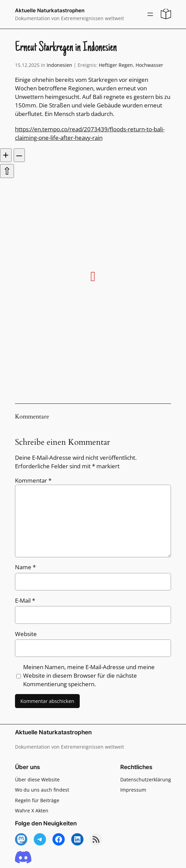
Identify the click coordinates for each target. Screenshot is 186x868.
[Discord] (23, 858)
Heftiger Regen (116, 65)
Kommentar (33, 480)
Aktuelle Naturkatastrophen (50, 10)
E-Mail (25, 600)
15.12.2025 (27, 65)
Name (25, 567)
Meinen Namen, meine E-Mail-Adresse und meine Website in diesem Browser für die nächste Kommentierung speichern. (89, 675)
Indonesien (59, 65)
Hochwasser (149, 65)
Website (26, 634)
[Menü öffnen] (150, 14)
